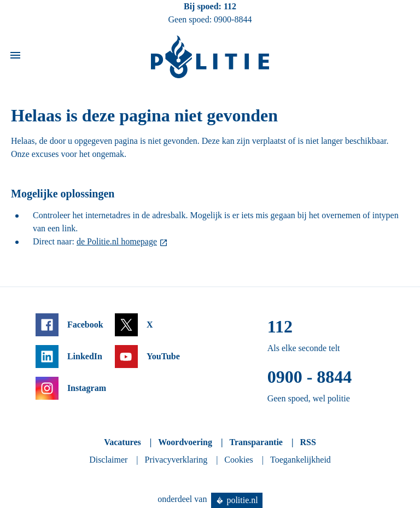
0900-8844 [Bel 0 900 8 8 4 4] (233, 19)
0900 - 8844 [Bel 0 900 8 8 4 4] (310, 377)
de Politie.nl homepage (117, 241)
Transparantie (256, 442)
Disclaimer (108, 460)
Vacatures (122, 442)
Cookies (238, 460)
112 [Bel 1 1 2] (230, 6)
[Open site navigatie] (15, 57)
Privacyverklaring (176, 460)
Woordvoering (185, 442)
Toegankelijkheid (301, 460)
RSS (308, 442)
